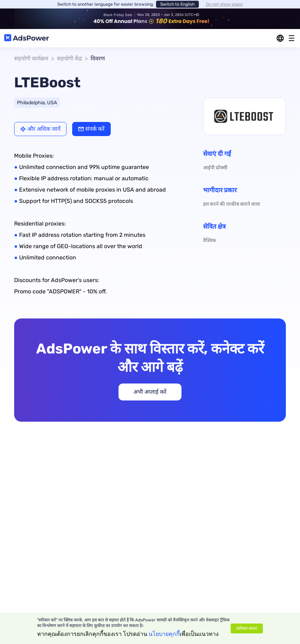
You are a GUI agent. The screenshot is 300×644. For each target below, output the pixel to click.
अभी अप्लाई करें (150, 392)
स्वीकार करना (247, 628)
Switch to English (177, 4)
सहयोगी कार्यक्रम (31, 58)
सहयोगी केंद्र (70, 58)
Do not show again (224, 4)
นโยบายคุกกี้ (164, 634)
